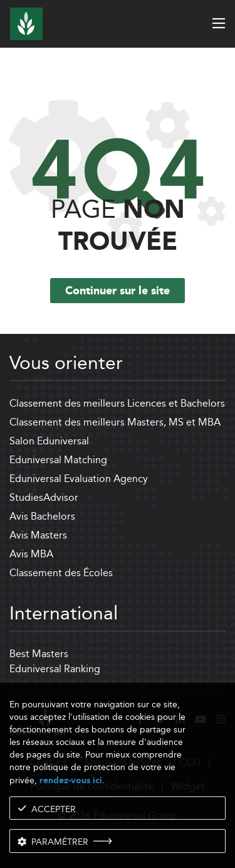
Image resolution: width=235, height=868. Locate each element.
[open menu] (219, 23)
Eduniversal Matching (58, 460)
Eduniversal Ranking (55, 669)
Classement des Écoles (61, 573)
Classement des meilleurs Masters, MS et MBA (115, 422)
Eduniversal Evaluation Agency (79, 479)
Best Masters (39, 654)
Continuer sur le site (118, 291)
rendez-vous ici (71, 780)
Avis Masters (38, 535)
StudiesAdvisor (44, 497)
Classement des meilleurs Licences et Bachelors (117, 403)
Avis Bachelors (42, 516)
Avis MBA (31, 554)
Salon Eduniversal (49, 441)
